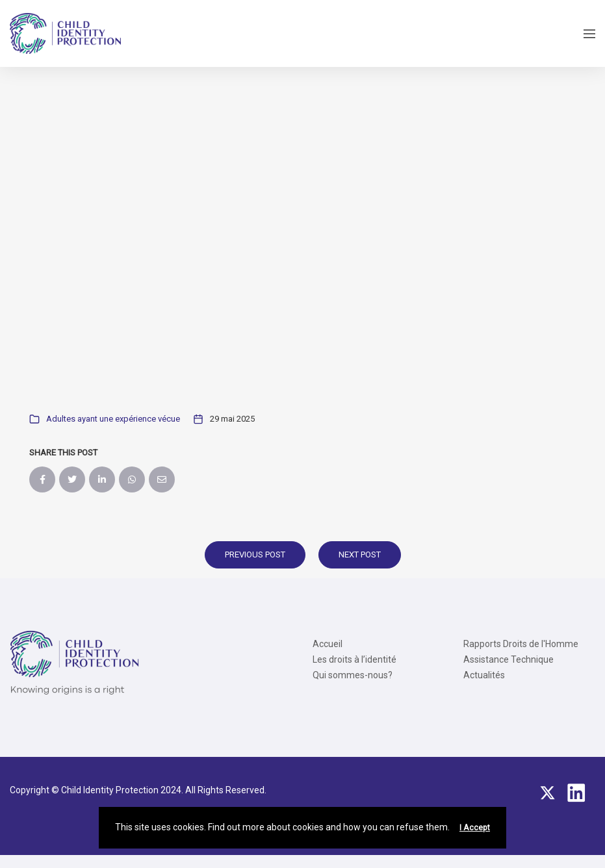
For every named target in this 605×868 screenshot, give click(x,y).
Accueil (328, 644)
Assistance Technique (508, 659)
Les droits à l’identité (354, 659)
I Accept (475, 828)
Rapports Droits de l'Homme (521, 644)
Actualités (484, 675)
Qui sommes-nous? (353, 675)
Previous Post (255, 555)
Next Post (360, 555)
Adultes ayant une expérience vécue (113, 419)
